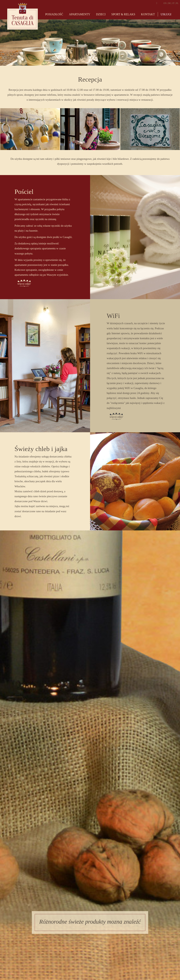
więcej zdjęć (24, 284)
